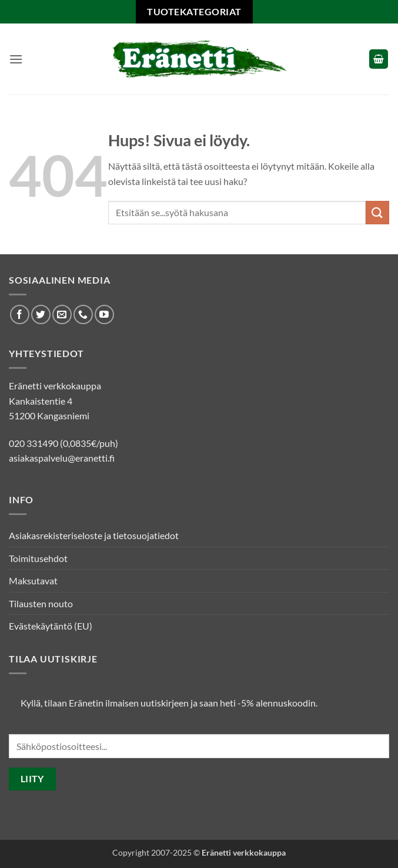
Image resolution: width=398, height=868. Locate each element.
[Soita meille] (83, 314)
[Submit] (377, 212)
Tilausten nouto (41, 603)
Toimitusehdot (38, 558)
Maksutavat (33, 581)
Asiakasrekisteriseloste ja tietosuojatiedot (94, 535)
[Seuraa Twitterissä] (41, 314)
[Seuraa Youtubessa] (104, 314)
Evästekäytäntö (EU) (51, 626)
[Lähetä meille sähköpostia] (62, 314)
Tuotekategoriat (194, 11)
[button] (16, 59)
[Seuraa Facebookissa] (20, 314)
